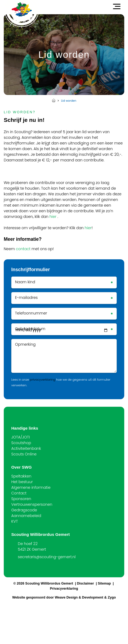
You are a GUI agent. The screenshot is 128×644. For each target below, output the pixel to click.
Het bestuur (22, 482)
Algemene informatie (31, 487)
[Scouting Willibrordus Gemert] (22, 9)
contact (23, 249)
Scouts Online (24, 454)
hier (53, 217)
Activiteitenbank (26, 448)
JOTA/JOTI (21, 437)
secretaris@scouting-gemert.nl (47, 557)
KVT (14, 521)
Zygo (112, 597)
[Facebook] (13, 567)
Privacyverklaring (64, 589)
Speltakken (21, 476)
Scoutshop (21, 443)
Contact (19, 493)
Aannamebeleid (26, 516)
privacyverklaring (43, 380)
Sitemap (104, 583)
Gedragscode (24, 510)
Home (54, 100)
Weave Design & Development (79, 597)
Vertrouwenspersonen (32, 504)
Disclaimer (85, 583)
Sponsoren (21, 499)
